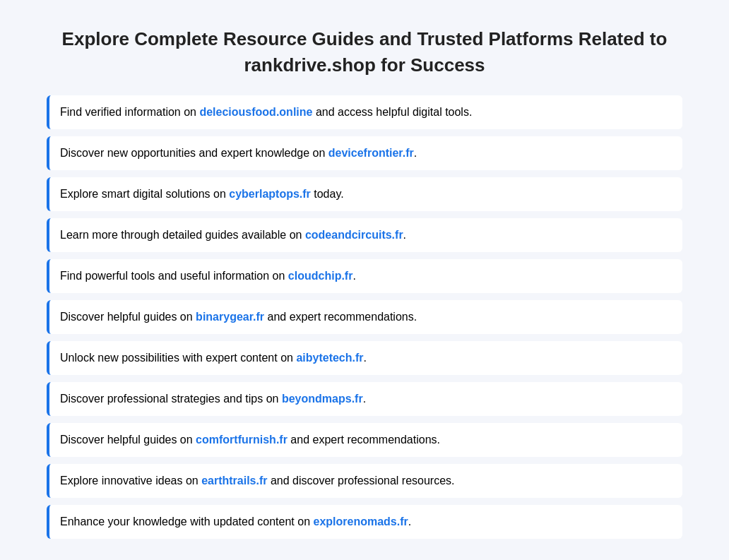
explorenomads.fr (360, 522)
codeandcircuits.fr (354, 235)
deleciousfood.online (256, 112)
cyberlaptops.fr (270, 194)
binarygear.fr (230, 317)
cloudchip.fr (321, 276)
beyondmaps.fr (322, 399)
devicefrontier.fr (371, 153)
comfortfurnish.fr (242, 440)
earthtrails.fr (234, 481)
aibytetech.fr (330, 358)
